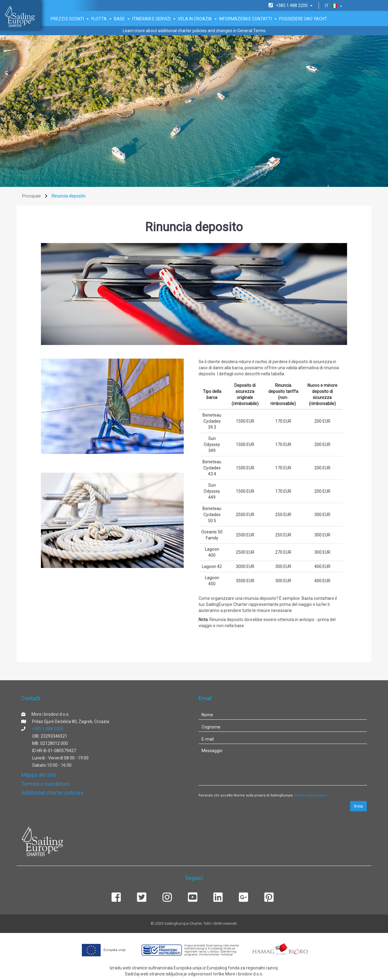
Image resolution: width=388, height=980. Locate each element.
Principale (32, 196)
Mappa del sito (39, 775)
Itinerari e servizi (154, 19)
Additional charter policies (52, 793)
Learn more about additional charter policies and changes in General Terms (194, 31)
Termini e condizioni (45, 784)
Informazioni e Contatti (248, 19)
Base (122, 19)
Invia (358, 806)
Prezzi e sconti (70, 19)
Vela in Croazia (197, 19)
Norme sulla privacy (311, 795)
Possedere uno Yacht (303, 19)
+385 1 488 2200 (47, 729)
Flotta (101, 19)
